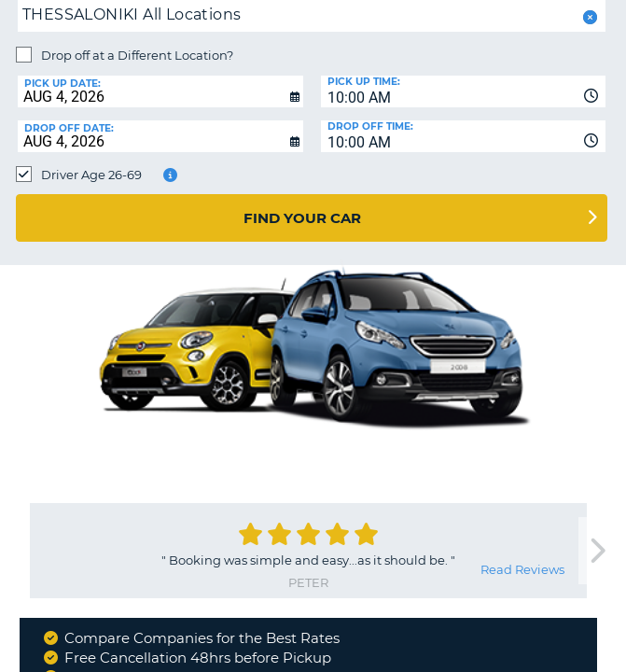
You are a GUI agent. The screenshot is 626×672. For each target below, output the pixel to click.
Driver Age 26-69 (91, 175)
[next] (597, 551)
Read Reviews (522, 569)
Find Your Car (302, 218)
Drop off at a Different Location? (137, 55)
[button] (588, 17)
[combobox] (464, 91)
